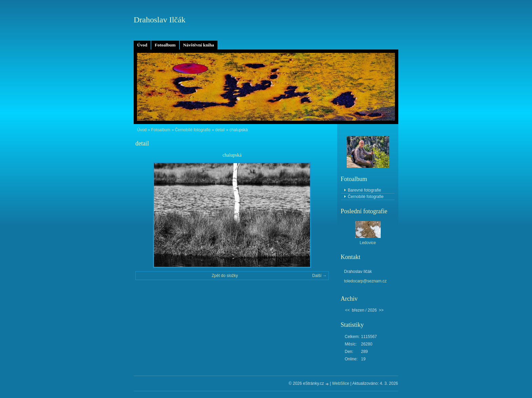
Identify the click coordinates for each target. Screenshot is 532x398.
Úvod (142, 45)
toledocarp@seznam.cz (365, 281)
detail (220, 130)
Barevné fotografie (364, 190)
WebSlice (341, 383)
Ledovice (368, 243)
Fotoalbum (165, 45)
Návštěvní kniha (199, 45)
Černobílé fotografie (193, 130)
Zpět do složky (225, 276)
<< (347, 310)
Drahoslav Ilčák (160, 20)
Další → (319, 276)
